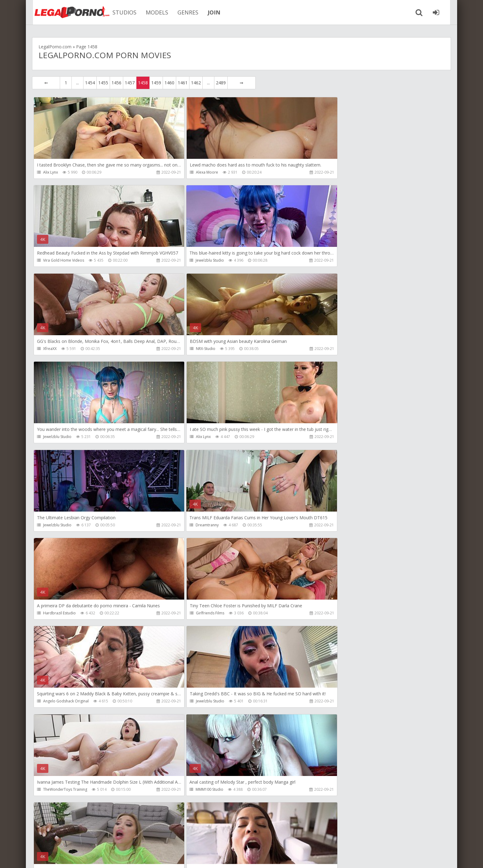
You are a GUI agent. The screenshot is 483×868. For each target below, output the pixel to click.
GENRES (183, 12)
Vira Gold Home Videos (341, 172)
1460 (169, 83)
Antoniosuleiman (335, 614)
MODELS (152, 12)
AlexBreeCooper (335, 791)
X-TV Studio (192, 702)
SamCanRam (54, 702)
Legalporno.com (66, 12)
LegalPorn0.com (77, 857)
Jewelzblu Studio (57, 261)
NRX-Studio (330, 261)
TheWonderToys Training (343, 526)
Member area (75, 839)
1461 (183, 83)
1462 (196, 83)
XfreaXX (189, 261)
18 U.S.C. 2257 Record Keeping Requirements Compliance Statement (228, 857)
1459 (156, 83)
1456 (116, 83)
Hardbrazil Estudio (198, 437)
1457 (130, 83)
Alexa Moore (193, 172)
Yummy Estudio (195, 791)
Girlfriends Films (335, 437)
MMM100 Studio (57, 614)
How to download (120, 839)
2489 (221, 83)
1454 (90, 83)
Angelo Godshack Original (66, 526)
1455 (103, 83)
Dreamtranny (55, 437)
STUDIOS (120, 12)
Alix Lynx (51, 172)
